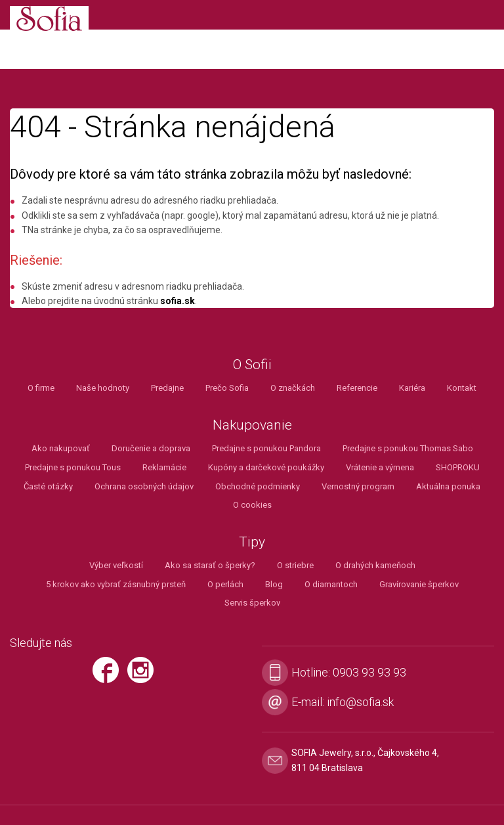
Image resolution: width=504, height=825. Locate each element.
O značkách (293, 388)
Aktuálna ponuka (448, 486)
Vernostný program (358, 486)
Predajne (167, 388)
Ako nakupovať (61, 448)
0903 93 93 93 (369, 672)
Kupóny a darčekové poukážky (266, 467)
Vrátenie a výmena (380, 467)
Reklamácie (164, 467)
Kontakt (462, 388)
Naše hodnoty (103, 388)
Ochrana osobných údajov (144, 486)
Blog (274, 584)
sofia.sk (178, 301)
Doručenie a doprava (151, 448)
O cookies (252, 505)
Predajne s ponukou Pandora (266, 448)
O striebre (295, 565)
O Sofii (252, 365)
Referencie (357, 388)
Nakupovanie (252, 425)
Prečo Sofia (227, 388)
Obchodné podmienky (258, 486)
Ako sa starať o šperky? (210, 565)
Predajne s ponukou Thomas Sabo (408, 448)
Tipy (252, 542)
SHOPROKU (458, 467)
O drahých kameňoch (375, 565)
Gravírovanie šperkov (419, 584)
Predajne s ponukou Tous (73, 467)
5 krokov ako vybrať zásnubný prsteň (116, 584)
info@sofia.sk (360, 702)
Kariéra (412, 388)
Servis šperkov (252, 603)
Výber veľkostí (116, 565)
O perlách (225, 584)
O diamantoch (331, 584)
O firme (41, 388)
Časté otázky (48, 486)
